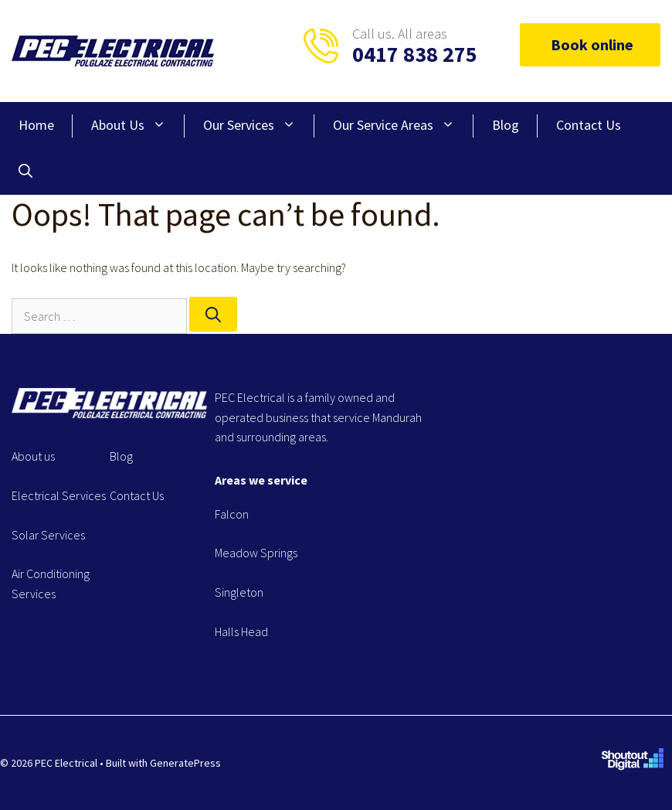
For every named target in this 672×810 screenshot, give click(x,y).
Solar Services (48, 535)
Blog (506, 125)
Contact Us (589, 125)
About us (33, 456)
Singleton (239, 592)
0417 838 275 (415, 54)
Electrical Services (59, 495)
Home (36, 125)
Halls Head (241, 631)
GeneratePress (185, 763)
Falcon (232, 514)
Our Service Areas (403, 125)
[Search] (213, 314)
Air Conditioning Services (51, 584)
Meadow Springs (256, 553)
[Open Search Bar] (25, 172)
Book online (590, 44)
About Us (138, 125)
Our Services (259, 125)
